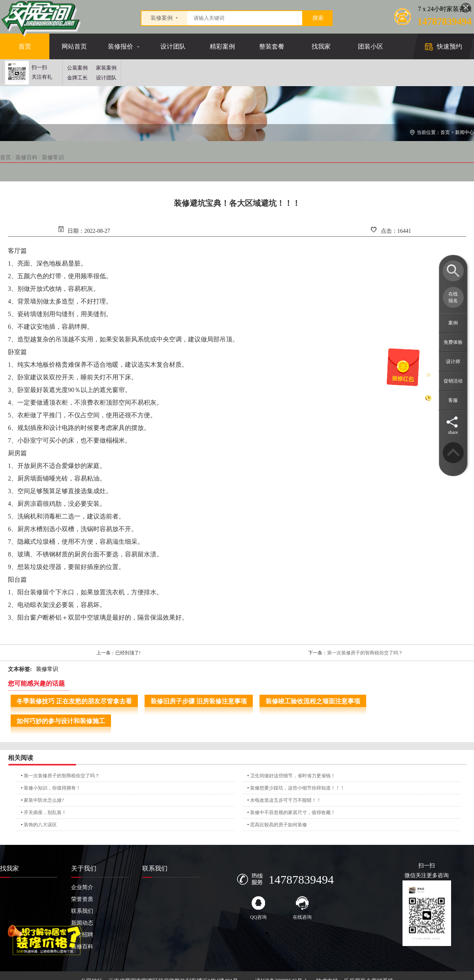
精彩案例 (222, 46)
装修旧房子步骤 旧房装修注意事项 (199, 701)
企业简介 (82, 887)
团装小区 (371, 46)
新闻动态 (82, 923)
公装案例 (77, 68)
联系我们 (82, 911)
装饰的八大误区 (40, 825)
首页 (25, 46)
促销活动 (453, 381)
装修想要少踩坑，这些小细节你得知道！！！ (297, 788)
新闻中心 (465, 132)
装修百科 (26, 157)
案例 (453, 323)
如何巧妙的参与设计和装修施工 (61, 721)
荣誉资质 (82, 899)
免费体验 (453, 342)
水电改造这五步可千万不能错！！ (286, 800)
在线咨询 (302, 908)
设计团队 (173, 46)
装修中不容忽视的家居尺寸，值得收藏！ (293, 812)
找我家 (321, 46)
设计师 (453, 362)
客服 (453, 400)
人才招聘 (82, 935)
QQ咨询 (258, 908)
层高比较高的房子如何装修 (278, 825)
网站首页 (74, 46)
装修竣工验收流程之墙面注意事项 (313, 701)
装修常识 (53, 157)
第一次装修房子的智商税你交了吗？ (365, 653)
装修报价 (120, 46)
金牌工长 (77, 78)
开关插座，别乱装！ (45, 812)
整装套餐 (272, 46)
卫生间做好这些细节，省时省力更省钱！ (293, 776)
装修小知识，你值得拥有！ (52, 788)
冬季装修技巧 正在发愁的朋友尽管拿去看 (74, 701)
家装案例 (106, 68)
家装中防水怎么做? (44, 800)
